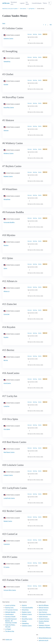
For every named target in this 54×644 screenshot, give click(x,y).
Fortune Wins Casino (10, 590)
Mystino (6, 245)
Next (4, 23)
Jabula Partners (43, 610)
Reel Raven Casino (9, 452)
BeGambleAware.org (45, 638)
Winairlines (7, 199)
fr (49, 3)
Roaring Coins (9, 608)
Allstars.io (7, 291)
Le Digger (8, 629)
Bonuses (30, 34)
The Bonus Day (10, 631)
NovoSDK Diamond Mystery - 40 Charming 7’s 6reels (11, 621)
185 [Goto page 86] (51, 25)
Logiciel (22, 3)
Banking (35, 34)
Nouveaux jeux (14, 3)
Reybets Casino (8, 176)
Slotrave (6, 130)
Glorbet (6, 84)
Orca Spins (7, 429)
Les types (27, 3)
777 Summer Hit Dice (11, 610)
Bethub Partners (44, 608)
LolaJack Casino (8, 475)
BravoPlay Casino (9, 107)
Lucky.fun (7, 406)
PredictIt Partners (44, 619)
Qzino (5, 268)
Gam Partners (43, 612)
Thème (45, 3)
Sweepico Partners (44, 625)
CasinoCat (7, 544)
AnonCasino (7, 383)
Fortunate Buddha (9, 222)
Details (40, 34)
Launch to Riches (10, 605)
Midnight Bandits (10, 612)
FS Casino (7, 567)
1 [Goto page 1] (44, 25)
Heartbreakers (9, 614)
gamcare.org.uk (44, 640)
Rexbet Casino (8, 521)
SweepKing (7, 61)
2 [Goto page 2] (46, 25)
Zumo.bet (7, 314)
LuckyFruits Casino (9, 498)
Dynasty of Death (10, 617)
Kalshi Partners (43, 617)
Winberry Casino (9, 153)
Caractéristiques (37, 3)
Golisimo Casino (8, 38)
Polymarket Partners (45, 614)
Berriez (6, 360)
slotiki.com (9, 640)
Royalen (6, 337)
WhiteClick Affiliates (45, 627)
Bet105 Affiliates (44, 605)
